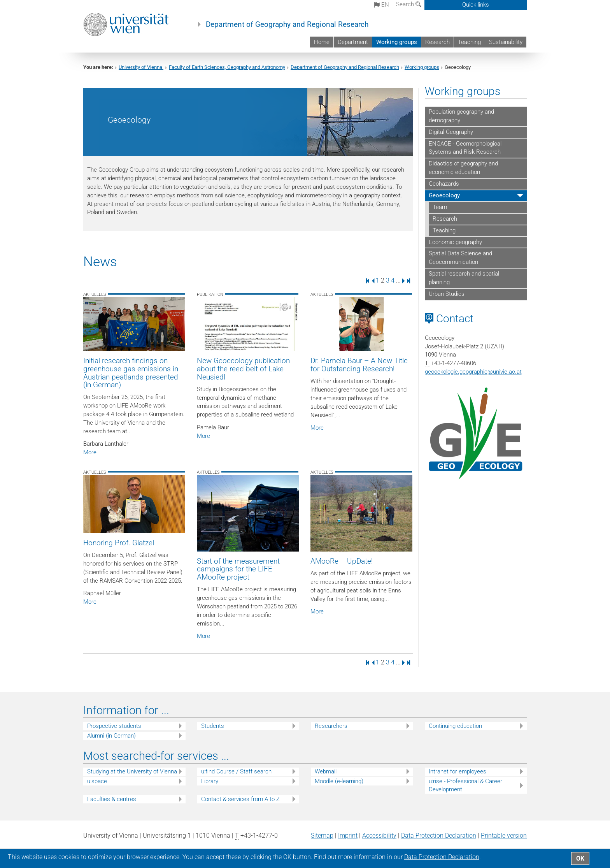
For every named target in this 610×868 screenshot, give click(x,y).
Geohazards (444, 184)
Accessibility (379, 835)
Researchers (331, 726)
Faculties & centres (112, 799)
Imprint (348, 835)
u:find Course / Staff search (236, 771)
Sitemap (322, 835)
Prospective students (114, 726)
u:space (97, 781)
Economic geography (455, 242)
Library (210, 781)
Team (440, 207)
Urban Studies (447, 294)
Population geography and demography (461, 116)
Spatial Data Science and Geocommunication (460, 258)
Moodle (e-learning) (339, 781)
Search (409, 4)
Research (437, 42)
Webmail (326, 771)
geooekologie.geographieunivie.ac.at (473, 372)
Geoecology (444, 195)
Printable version (504, 835)
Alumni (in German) (111, 736)
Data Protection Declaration (439, 835)
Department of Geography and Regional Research (287, 25)
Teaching (469, 42)
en (381, 5)
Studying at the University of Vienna (132, 771)
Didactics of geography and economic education (463, 168)
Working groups (397, 42)
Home (322, 42)
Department (353, 42)
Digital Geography (451, 132)
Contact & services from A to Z (240, 799)
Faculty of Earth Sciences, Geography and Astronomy (227, 67)
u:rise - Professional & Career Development (465, 785)
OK (580, 858)
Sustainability (506, 42)
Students (213, 726)
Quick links (476, 5)
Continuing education (455, 726)
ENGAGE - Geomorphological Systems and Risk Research (465, 148)
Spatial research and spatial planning (464, 278)
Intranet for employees (457, 771)
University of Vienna (141, 67)
